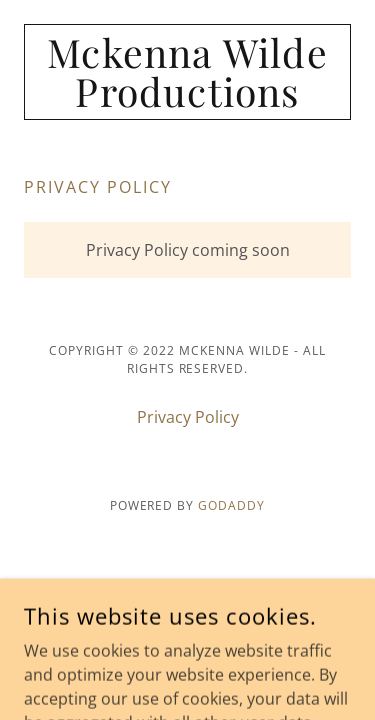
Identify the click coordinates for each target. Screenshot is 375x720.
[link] (187, 72)
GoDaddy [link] (231, 505)
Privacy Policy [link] (188, 417)
